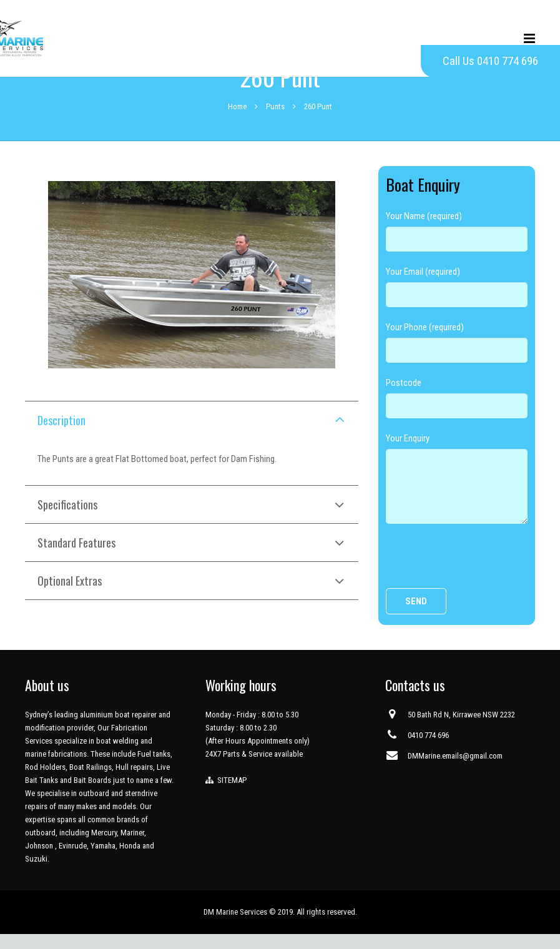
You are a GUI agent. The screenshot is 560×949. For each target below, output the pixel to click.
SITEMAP (230, 795)
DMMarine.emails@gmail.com (455, 771)
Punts (275, 121)
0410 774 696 (428, 750)
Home (237, 121)
